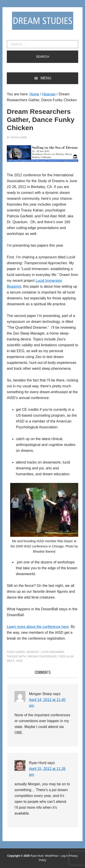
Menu (46, 78)
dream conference (42, 657)
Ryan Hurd (37, 856)
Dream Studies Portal (43, 21)
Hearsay (33, 652)
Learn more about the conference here (38, 627)
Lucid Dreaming (53, 652)
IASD (19, 661)
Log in (64, 856)
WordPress (52, 856)
